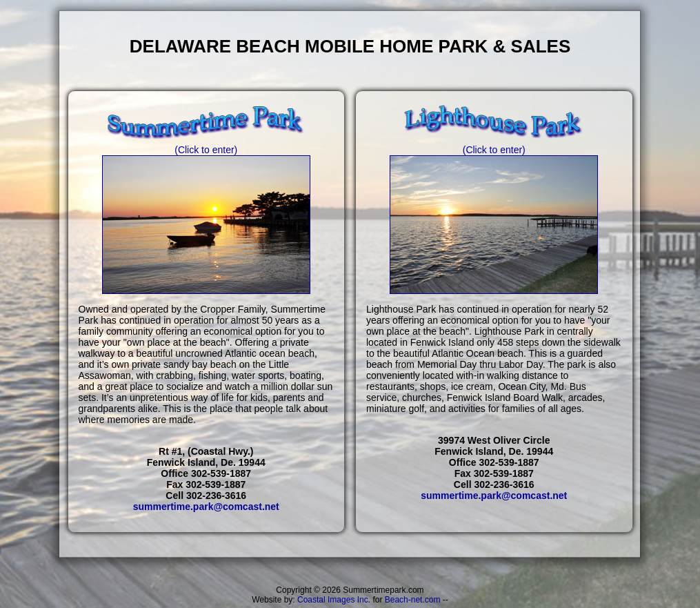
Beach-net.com (413, 600)
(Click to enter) (206, 145)
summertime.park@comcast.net (206, 507)
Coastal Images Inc (333, 600)
